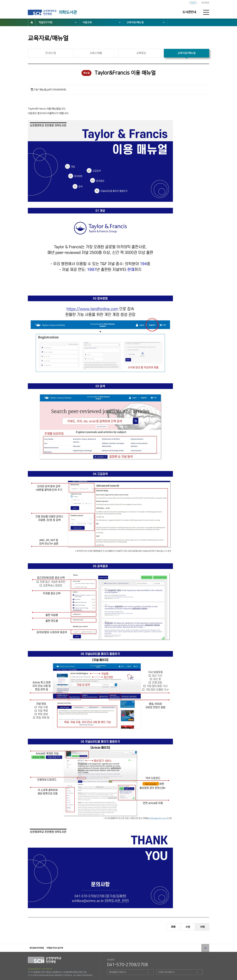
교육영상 (141, 53)
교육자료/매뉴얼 (135, 22)
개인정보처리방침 (37, 948)
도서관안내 (189, 12)
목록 (173, 927)
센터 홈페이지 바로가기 (118, 972)
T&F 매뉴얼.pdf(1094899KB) (50, 90)
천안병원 (205, 3)
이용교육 (87, 22)
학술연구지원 (45, 22)
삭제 (202, 927)
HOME (32, 22)
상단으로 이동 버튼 (205, 948)
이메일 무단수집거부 (55, 948)
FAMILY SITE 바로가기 (166, 972)
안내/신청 (51, 53)
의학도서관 (68, 12)
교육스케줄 (96, 53)
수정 (188, 927)
